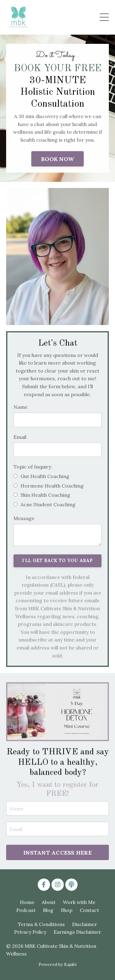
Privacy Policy (30, 932)
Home (27, 902)
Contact (89, 910)
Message (24, 518)
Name (21, 407)
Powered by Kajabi (57, 964)
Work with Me (79, 902)
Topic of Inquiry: (33, 467)
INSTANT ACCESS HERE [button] (57, 853)
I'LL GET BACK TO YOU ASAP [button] (57, 561)
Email (20, 437)
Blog (48, 910)
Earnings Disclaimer (77, 932)
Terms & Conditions (41, 924)
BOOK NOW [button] (57, 159)
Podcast (26, 910)
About (49, 902)
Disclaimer (85, 924)
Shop (67, 910)
